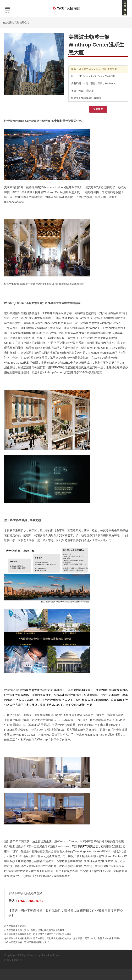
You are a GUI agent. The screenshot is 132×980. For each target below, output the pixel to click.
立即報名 (98, 109)
